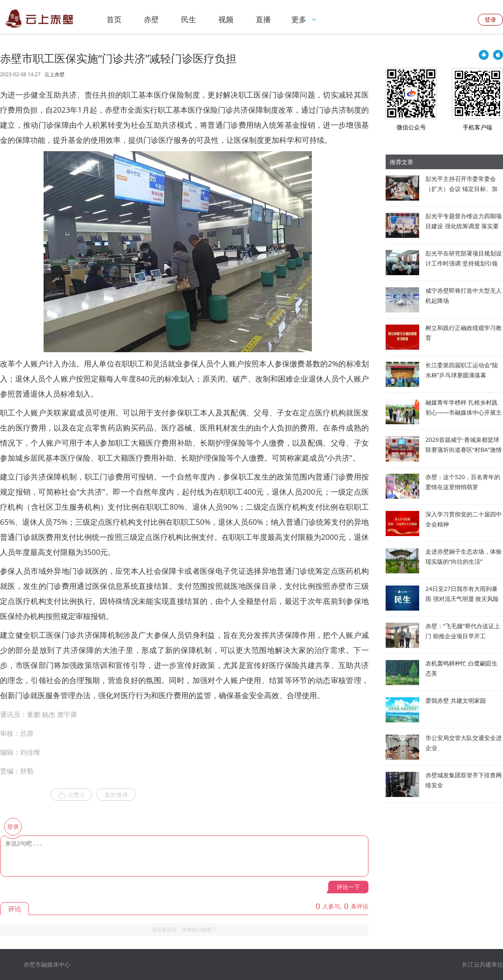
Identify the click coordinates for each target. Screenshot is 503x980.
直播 (263, 19)
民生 (189, 19)
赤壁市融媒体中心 (47, 964)
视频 (226, 19)
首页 (114, 19)
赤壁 (151, 19)
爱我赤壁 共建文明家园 (456, 700)
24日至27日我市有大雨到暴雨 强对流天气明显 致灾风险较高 (462, 599)
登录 (490, 19)
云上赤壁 (54, 75)
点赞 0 (71, 795)
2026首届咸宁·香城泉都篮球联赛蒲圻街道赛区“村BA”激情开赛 (464, 450)
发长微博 (116, 795)
